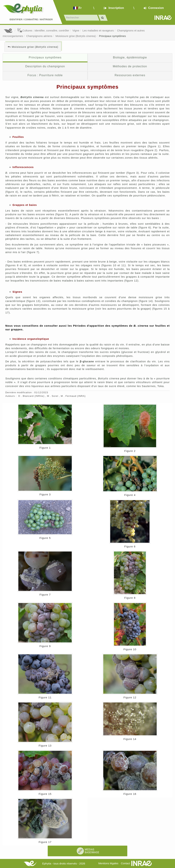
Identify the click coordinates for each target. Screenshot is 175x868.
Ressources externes (130, 75)
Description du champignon (45, 66)
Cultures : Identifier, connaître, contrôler (43, 30)
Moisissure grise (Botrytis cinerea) (76, 36)
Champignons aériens (39, 36)
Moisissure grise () (35, 47)
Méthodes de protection (130, 66)
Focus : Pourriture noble (45, 75)
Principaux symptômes (112, 36)
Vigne (76, 30)
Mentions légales (108, 863)
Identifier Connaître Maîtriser (31, 19)
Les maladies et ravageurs (98, 30)
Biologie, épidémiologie (130, 57)
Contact (126, 863)
